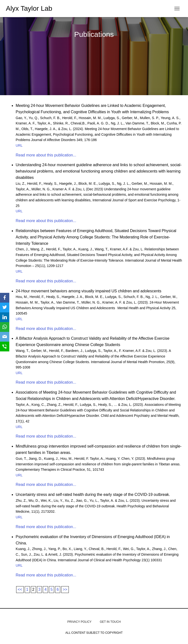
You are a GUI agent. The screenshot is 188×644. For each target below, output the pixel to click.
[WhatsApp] (5, 327)
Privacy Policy (79, 622)
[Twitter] (5, 307)
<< (20, 589)
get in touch (110, 622)
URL (19, 145)
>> (65, 589)
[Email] (5, 337)
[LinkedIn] (5, 317)
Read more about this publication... (46, 155)
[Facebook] (5, 298)
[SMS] (5, 347)
